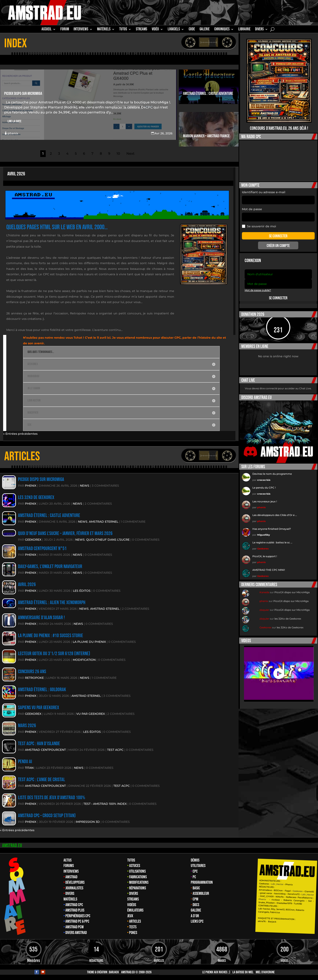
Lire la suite (14, 121)
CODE (192, 30)
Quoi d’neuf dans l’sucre (108, 540)
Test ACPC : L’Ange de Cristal (42, 780)
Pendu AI (25, 762)
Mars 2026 (27, 726)
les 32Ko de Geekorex (36, 497)
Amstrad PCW (75, 927)
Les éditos (82, 591)
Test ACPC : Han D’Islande (39, 744)
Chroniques (222, 30)
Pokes (133, 933)
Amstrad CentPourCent (45, 750)
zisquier (264, 610)
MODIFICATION (84, 660)
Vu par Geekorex (91, 714)
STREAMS (141, 30)
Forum (65, 30)
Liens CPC (197, 921)
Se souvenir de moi (259, 226)
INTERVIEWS (81, 30)
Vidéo (155, 30)
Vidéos (132, 905)
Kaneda (264, 592)
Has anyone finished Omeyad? (272, 529)
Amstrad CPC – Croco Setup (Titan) (47, 816)
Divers (259, 30)
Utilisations (137, 871)
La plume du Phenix (89, 642)
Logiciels (174, 30)
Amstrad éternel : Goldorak (42, 690)
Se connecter (278, 298)
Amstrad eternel (104, 522)
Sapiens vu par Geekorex (39, 708)
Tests (133, 927)
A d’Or (195, 916)
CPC (195, 871)
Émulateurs (135, 910)
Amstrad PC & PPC (77, 921)
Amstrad (71, 877)
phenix (13, 133)
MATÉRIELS (104, 30)
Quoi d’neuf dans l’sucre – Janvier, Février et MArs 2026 (65, 533)
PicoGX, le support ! (265, 556)
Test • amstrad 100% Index (105, 804)
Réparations (138, 888)
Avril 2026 (16, 174)
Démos (195, 860)
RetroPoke (34, 678)
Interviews (71, 871)
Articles (135, 921)
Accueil (47, 30)
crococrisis (264, 480)
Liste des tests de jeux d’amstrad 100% (52, 798)
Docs (196, 905)
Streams (133, 899)
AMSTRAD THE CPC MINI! (269, 570)
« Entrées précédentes (20, 434)
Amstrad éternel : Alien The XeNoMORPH (52, 603)
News (85, 486)
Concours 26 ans (32, 672)
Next (130, 154)
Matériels (70, 899)
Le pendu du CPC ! (264, 488)
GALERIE (205, 30)
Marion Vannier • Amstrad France (206, 136)
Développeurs (75, 882)
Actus (67, 860)
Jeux (130, 916)
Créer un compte (278, 246)
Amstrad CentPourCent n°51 (42, 549)
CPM (195, 899)
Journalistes (74, 888)
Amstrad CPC (74, 905)
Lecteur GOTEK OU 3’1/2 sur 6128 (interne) (54, 654)
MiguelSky (264, 535)
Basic (196, 888)
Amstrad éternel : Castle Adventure (208, 94)
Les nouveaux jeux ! (265, 501)
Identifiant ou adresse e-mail (264, 192)
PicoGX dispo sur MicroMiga (23, 94)
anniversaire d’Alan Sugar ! (41, 618)
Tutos (131, 860)
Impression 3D (88, 822)
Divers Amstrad (76, 933)
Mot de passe (252, 209)
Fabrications (138, 877)
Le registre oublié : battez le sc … (272, 542)
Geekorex (33, 540)
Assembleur (201, 894)
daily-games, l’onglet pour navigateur (50, 567)
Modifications (139, 882)
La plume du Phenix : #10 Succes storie (51, 636)
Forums (69, 866)
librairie (244, 30)
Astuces (135, 866)
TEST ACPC (115, 750)
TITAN (29, 768)
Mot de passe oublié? (258, 290)
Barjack (114, 972)
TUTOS (123, 30)
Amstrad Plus (75, 910)
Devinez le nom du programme (272, 474)
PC (194, 877)
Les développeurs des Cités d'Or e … (275, 515)
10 (118, 154)
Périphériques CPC (78, 916)
